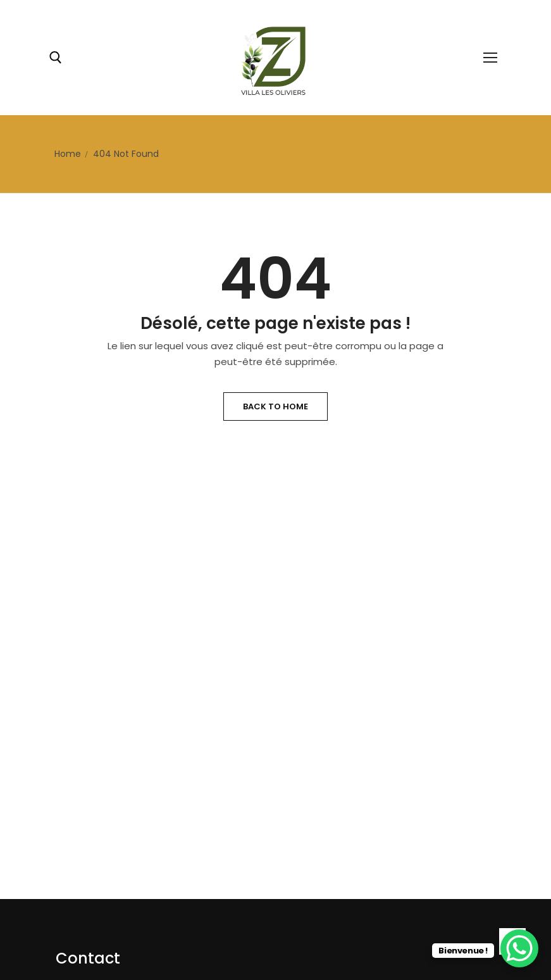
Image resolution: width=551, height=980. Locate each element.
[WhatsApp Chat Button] (519, 948)
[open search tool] (56, 58)
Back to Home (275, 406)
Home (68, 154)
